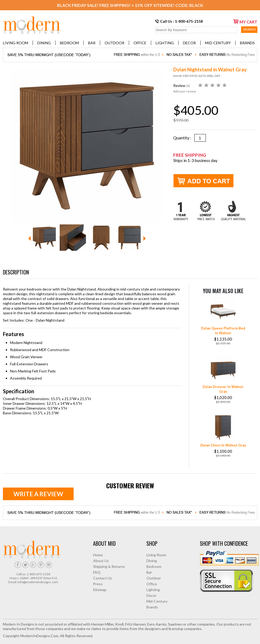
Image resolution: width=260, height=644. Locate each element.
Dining (44, 43)
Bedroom (69, 43)
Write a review (38, 494)
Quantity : (184, 138)
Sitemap (100, 590)
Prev (29, 239)
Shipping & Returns (109, 566)
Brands (247, 43)
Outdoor (114, 43)
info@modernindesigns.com (38, 582)
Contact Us (103, 578)
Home (98, 555)
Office (140, 43)
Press (98, 584)
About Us (101, 561)
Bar (92, 43)
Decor (189, 43)
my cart (245, 22)
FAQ (97, 572)
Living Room (16, 43)
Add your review (184, 91)
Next (145, 239)
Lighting (165, 43)
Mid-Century (218, 43)
